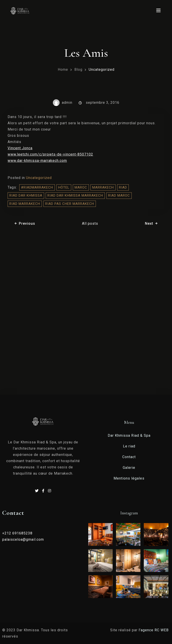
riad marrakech (25, 204)
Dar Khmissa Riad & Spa (129, 435)
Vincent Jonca (20, 148)
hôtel (64, 187)
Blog (78, 70)
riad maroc (119, 195)
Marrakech (103, 187)
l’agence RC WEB (154, 630)
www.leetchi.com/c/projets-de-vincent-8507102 (50, 154)
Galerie (129, 468)
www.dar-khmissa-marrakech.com (37, 161)
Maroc (81, 187)
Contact (129, 457)
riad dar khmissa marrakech (75, 195)
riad (123, 187)
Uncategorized (102, 70)
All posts (90, 223)
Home (63, 70)
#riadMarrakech (37, 187)
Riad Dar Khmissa (26, 195)
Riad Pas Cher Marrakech (70, 204)
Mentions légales (129, 478)
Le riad (129, 446)
